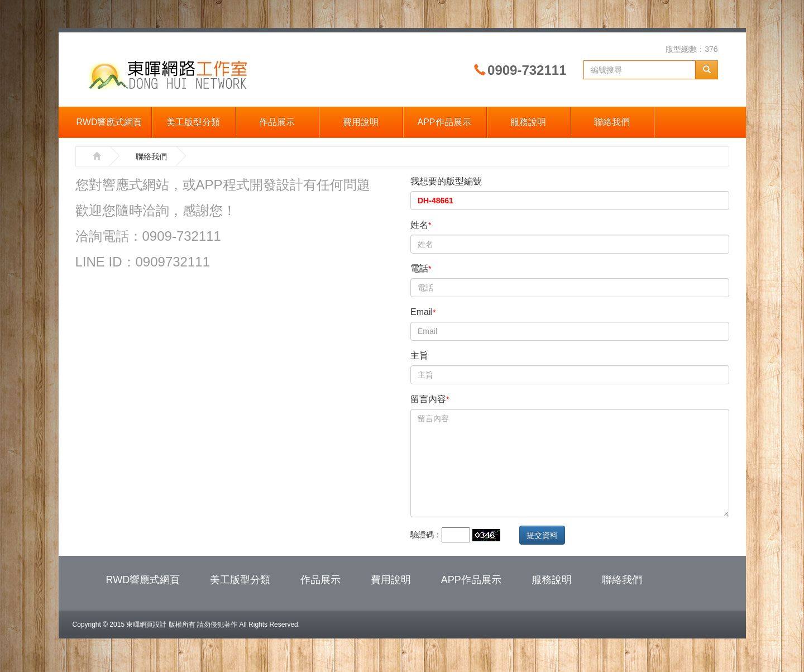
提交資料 (542, 535)
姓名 (421, 225)
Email (423, 312)
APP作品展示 (444, 122)
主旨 (419, 356)
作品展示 (277, 122)
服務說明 (528, 122)
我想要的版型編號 (446, 181)
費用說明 (361, 122)
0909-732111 (527, 70)
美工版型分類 (193, 122)
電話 (421, 268)
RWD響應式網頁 (109, 122)
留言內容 (430, 399)
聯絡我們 (612, 122)
